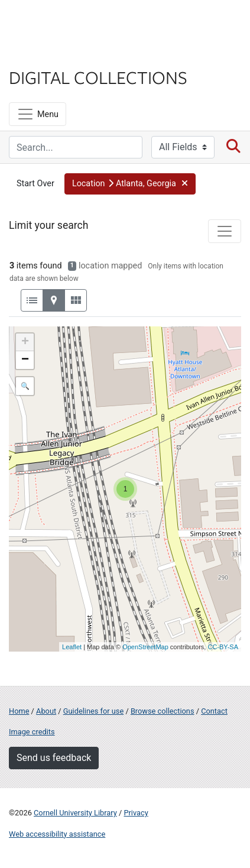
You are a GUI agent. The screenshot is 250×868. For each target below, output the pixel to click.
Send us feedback (54, 758)
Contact (214, 711)
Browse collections (163, 711)
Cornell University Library (75, 813)
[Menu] (38, 114)
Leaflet (72, 647)
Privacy (136, 813)
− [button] (25, 360)
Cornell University (68, 23)
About (46, 711)
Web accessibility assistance (57, 834)
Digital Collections (98, 77)
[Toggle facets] (225, 231)
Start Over (35, 184)
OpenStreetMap (145, 647)
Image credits (32, 732)
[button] (130, 184)
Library (44, 54)
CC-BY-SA (223, 647)
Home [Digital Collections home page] (19, 711)
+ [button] (25, 342)
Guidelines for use (93, 711)
